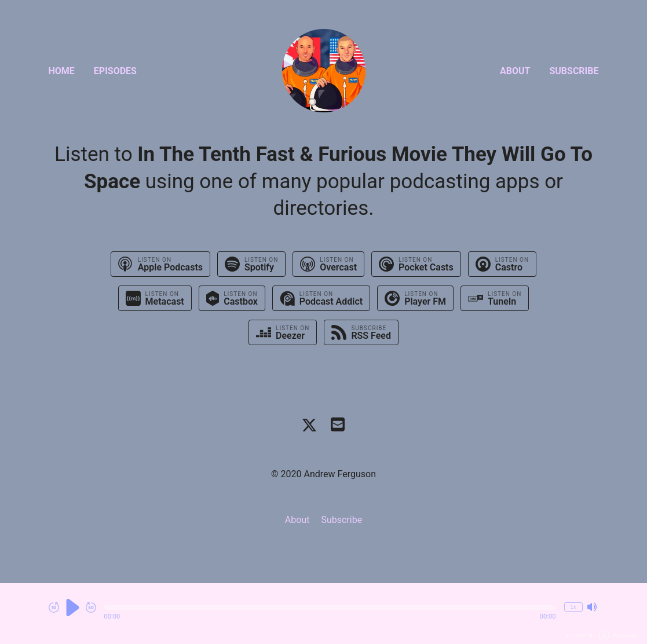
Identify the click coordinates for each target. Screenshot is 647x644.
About (515, 71)
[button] (330, 608)
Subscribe (574, 71)
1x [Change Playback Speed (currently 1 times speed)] (573, 607)
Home (62, 71)
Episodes (115, 71)
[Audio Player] (323, 614)
